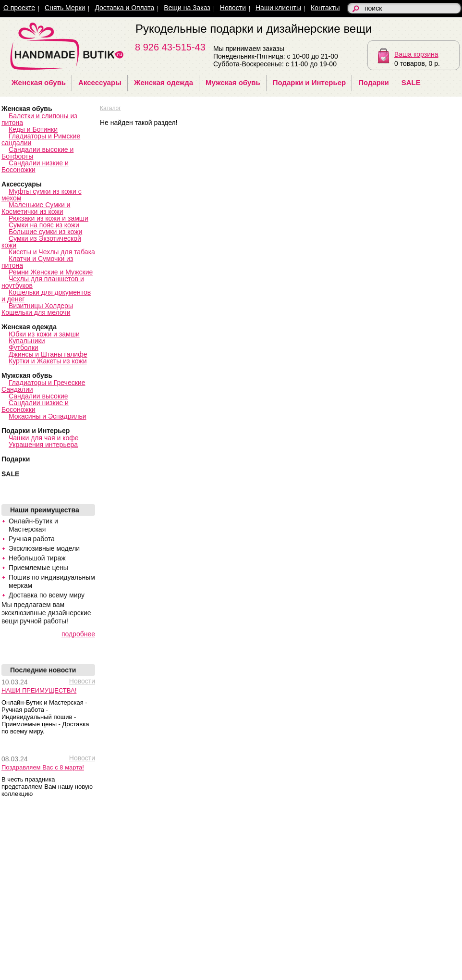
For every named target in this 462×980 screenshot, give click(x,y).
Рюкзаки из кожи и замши (49, 218)
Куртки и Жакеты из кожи (48, 361)
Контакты (325, 8)
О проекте (19, 8)
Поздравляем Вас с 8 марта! (43, 767)
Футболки (24, 347)
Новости (233, 8)
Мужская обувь (233, 82)
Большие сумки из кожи (45, 232)
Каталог (110, 108)
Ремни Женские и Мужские (51, 272)
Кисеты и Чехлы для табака (52, 252)
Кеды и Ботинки (33, 129)
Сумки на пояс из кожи (44, 225)
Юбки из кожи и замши (44, 334)
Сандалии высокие (38, 396)
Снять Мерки (65, 8)
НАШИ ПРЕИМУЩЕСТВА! (39, 690)
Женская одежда (164, 82)
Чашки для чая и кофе (44, 438)
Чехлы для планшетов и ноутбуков (43, 282)
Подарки (374, 82)
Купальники (27, 341)
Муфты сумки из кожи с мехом (42, 195)
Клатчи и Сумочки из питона (37, 262)
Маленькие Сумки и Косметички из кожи (36, 208)
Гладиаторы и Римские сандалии (41, 139)
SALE (411, 82)
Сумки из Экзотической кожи (41, 242)
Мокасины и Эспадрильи (48, 416)
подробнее (78, 634)
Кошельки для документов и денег (46, 296)
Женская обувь (39, 82)
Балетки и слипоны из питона (39, 119)
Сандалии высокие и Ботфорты (37, 153)
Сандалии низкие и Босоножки (35, 166)
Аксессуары (100, 82)
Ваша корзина (416, 54)
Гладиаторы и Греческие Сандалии (43, 386)
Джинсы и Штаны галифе (48, 354)
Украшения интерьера (43, 445)
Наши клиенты (278, 8)
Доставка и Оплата (124, 8)
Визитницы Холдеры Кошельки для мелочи (37, 309)
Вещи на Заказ (187, 8)
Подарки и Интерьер (309, 82)
